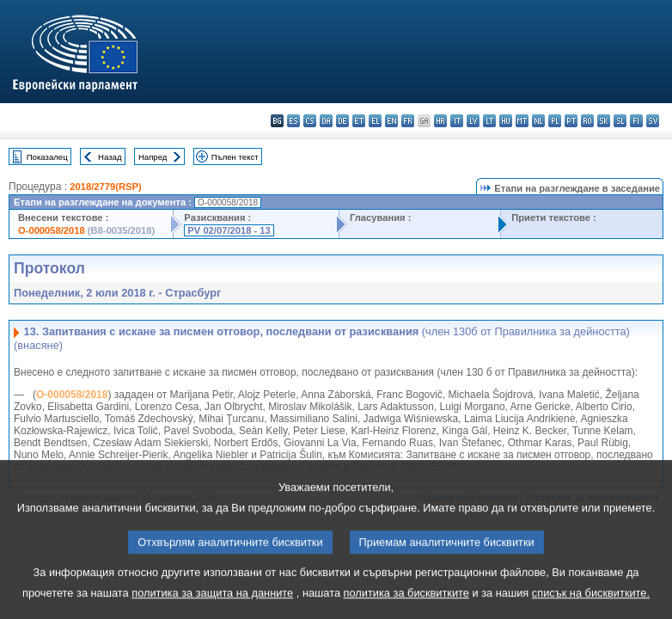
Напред (153, 157)
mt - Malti (522, 121)
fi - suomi (636, 121)
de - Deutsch (342, 121)
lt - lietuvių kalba (489, 121)
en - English (391, 121)
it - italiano (457, 121)
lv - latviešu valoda (473, 121)
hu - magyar (506, 121)
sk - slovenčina (604, 121)
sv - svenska (653, 121)
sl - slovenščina (620, 121)
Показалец (47, 157)
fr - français (408, 121)
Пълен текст (235, 157)
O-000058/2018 (52, 230)
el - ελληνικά (375, 121)
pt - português (571, 121)
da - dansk (326, 121)
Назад (110, 157)
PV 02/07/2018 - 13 (229, 230)
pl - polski (555, 121)
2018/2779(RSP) (105, 187)
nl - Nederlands (538, 121)
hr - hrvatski (440, 121)
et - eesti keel (359, 121)
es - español (293, 121)
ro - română (587, 121)
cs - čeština (310, 121)
